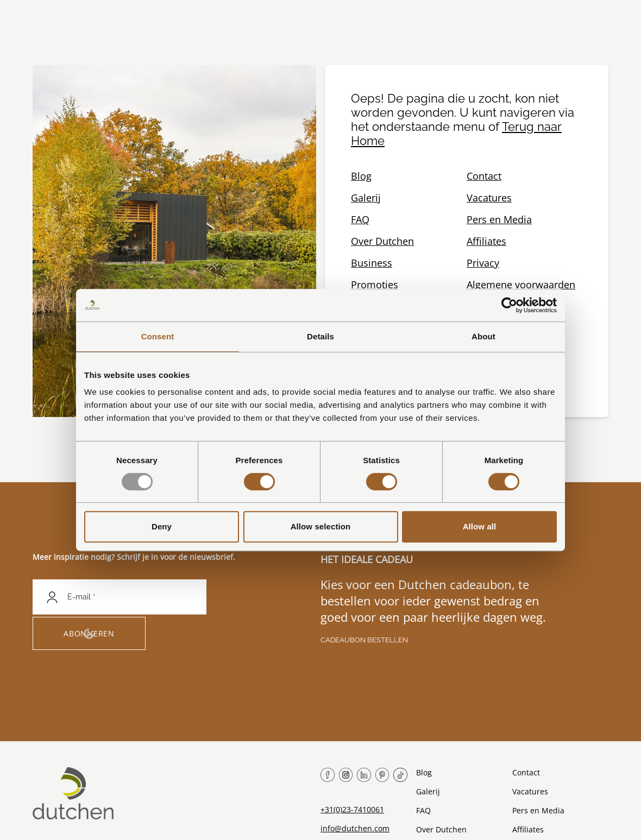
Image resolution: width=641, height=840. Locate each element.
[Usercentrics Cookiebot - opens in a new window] (509, 305)
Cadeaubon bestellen (364, 640)
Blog (361, 176)
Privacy (483, 263)
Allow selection (321, 526)
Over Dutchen (382, 241)
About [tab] (483, 336)
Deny (162, 526)
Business (372, 263)
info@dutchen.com (355, 828)
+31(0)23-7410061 (352, 809)
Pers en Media (499, 219)
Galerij (366, 198)
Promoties (375, 285)
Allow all (480, 526)
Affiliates (486, 241)
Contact (484, 176)
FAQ (360, 219)
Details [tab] (320, 336)
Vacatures (489, 198)
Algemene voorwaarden (521, 285)
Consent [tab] (158, 336)
